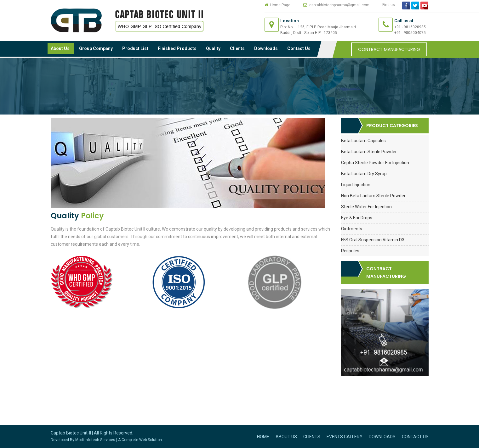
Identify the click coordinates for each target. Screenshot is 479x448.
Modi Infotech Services (95, 440)
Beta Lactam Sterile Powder (369, 152)
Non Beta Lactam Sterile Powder (373, 196)
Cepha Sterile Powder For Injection (375, 163)
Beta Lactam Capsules (363, 141)
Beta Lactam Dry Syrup (364, 174)
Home (263, 437)
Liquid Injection (356, 185)
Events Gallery (345, 437)
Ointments (352, 229)
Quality (213, 48)
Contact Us (299, 48)
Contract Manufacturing (389, 49)
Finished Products (177, 48)
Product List (135, 48)
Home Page (280, 5)
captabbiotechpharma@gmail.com (339, 5)
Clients (237, 48)
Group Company (96, 48)
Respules (350, 251)
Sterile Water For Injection (366, 207)
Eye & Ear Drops (357, 218)
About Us (60, 48)
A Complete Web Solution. (140, 440)
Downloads (266, 48)
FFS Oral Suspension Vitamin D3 (373, 240)
